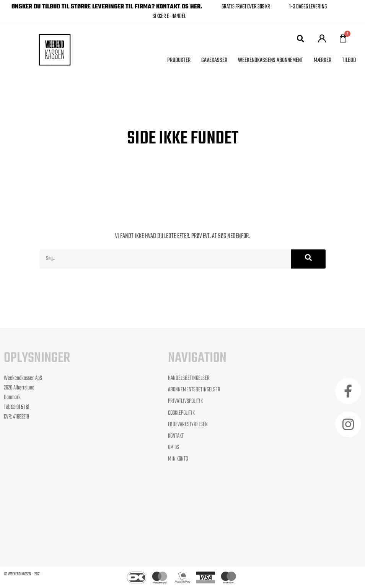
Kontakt (176, 436)
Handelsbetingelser (189, 379)
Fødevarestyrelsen (188, 425)
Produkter (179, 60)
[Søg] (308, 259)
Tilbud (349, 60)
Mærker (323, 60)
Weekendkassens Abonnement (270, 60)
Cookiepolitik (181, 413)
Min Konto (178, 459)
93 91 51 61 (20, 407)
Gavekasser (214, 60)
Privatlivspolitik (185, 402)
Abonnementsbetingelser (194, 390)
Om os (174, 448)
